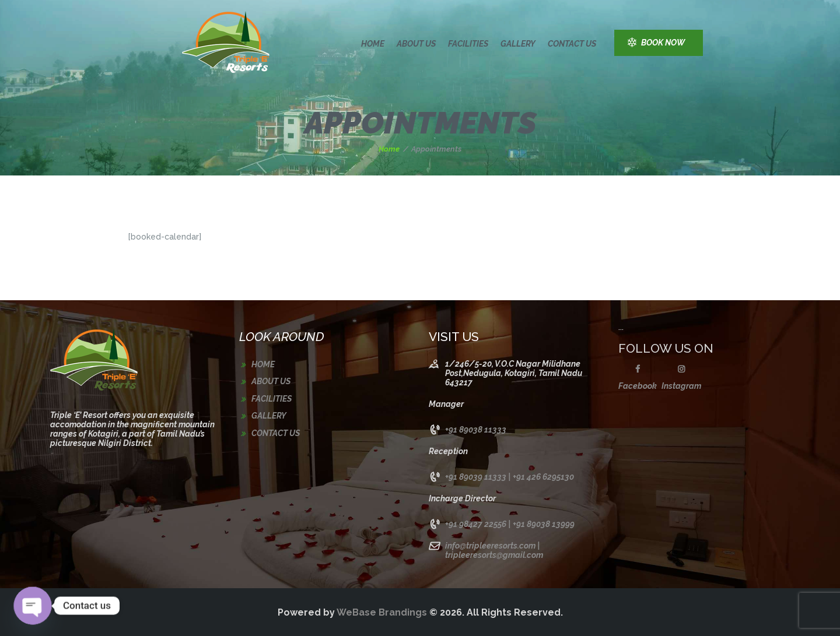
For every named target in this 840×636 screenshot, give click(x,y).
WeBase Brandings (382, 612)
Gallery (269, 416)
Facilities (272, 399)
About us (271, 381)
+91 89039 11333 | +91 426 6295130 (510, 477)
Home (389, 149)
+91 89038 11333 (476, 430)
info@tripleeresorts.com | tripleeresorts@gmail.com (494, 550)
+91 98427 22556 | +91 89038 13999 (510, 524)
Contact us (276, 433)
